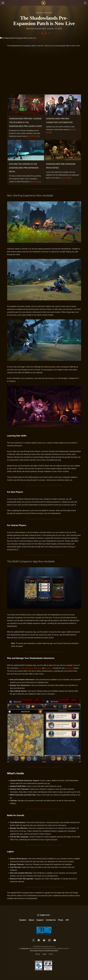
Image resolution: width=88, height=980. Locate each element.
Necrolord (29, 668)
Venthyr (48, 668)
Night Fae (37, 668)
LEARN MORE (33, 136)
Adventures (69, 668)
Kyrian (23, 668)
